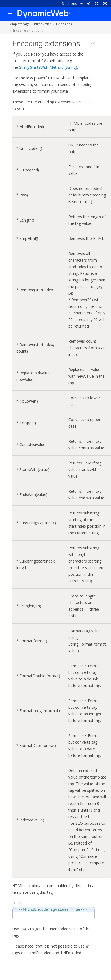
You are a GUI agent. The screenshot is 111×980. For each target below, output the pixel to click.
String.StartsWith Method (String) (48, 67)
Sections (72, 3)
